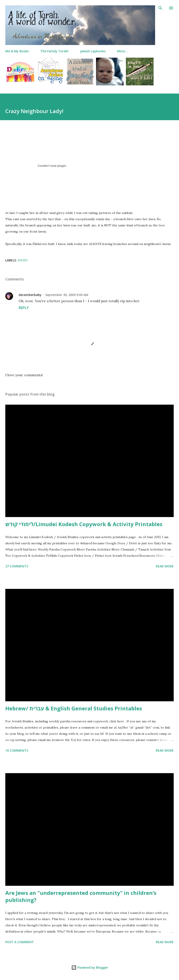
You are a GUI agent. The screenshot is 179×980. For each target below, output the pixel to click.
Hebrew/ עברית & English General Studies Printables (74, 708)
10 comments (17, 750)
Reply (24, 308)
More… (122, 51)
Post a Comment (20, 942)
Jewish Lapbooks (93, 51)
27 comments (17, 566)
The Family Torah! (54, 51)
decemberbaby (30, 295)
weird (23, 260)
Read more (165, 566)
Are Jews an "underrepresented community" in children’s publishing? (81, 896)
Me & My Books (17, 51)
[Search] (160, 8)
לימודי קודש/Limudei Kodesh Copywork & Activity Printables (84, 524)
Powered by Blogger (90, 967)
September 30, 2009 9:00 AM (67, 295)
